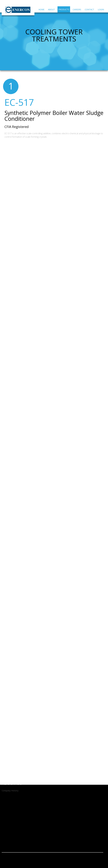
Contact (89, 9)
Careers (77, 9)
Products (64, 9)
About (51, 9)
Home (41, 9)
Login (101, 9)
